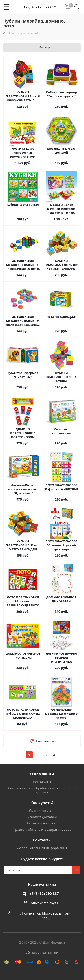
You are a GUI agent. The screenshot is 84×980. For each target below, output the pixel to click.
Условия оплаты (42, 811)
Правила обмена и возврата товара (42, 829)
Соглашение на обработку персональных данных (42, 790)
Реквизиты (42, 782)
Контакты (42, 840)
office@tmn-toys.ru (46, 903)
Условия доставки (42, 817)
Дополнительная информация (42, 848)
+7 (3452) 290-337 (38, 7)
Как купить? (42, 803)
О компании (42, 774)
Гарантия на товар (42, 823)
